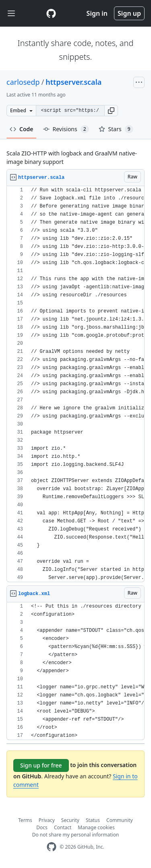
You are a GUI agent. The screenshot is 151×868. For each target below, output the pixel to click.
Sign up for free (41, 765)
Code (22, 129)
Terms (25, 820)
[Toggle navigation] (11, 14)
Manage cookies (96, 827)
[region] (75, 384)
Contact (63, 827)
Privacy (47, 820)
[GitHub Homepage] (52, 847)
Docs (42, 827)
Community (120, 820)
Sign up (129, 13)
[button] (111, 111)
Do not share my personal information (76, 835)
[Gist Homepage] (51, 13)
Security (70, 820)
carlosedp (23, 82)
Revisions (66, 129)
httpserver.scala (73, 82)
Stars (116, 129)
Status (93, 820)
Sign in (97, 13)
